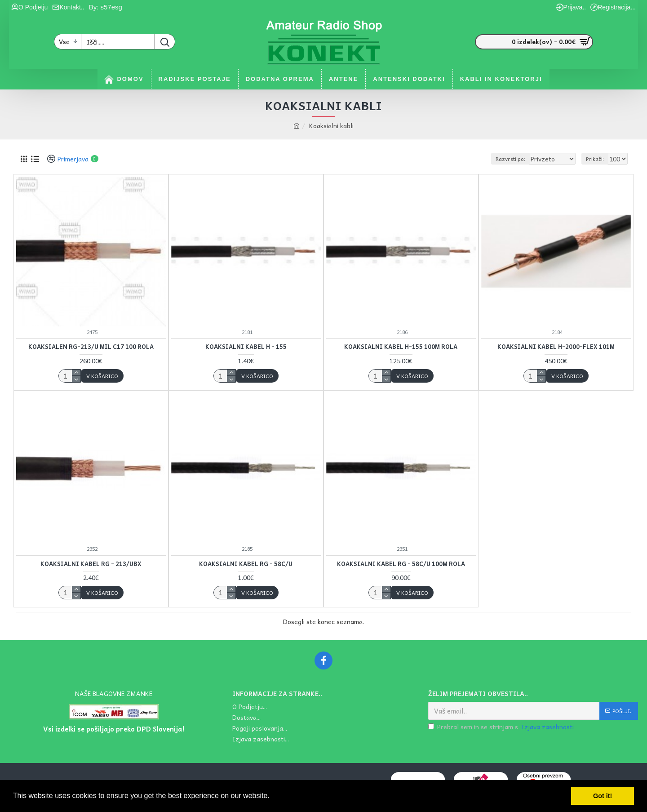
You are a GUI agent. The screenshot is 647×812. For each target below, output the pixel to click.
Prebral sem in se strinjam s (502, 727)
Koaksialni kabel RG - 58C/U (246, 564)
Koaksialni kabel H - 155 (246, 347)
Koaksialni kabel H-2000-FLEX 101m (556, 347)
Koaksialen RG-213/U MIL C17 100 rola (91, 347)
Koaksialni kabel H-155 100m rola (401, 347)
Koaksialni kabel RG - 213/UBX (91, 564)
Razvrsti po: (517, 159)
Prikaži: (596, 159)
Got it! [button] (603, 796)
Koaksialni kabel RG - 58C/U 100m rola (401, 564)
